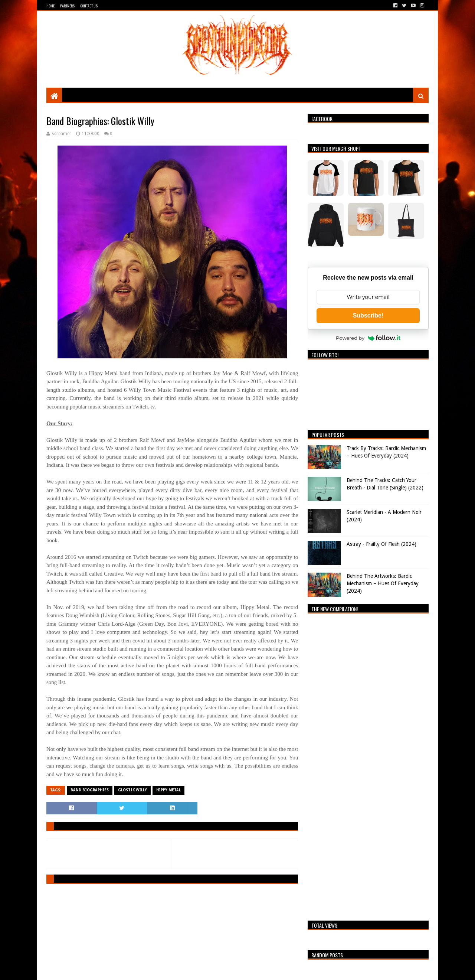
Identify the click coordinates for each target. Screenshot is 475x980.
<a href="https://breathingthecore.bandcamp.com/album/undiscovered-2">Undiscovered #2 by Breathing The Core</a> (368, 765)
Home (50, 6)
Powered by (368, 338)
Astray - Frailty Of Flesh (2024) (381, 544)
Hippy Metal (168, 790)
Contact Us (89, 6)
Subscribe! (368, 315)
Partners (67, 6)
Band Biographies (90, 790)
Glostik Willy (132, 790)
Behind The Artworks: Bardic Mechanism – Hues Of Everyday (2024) (383, 583)
